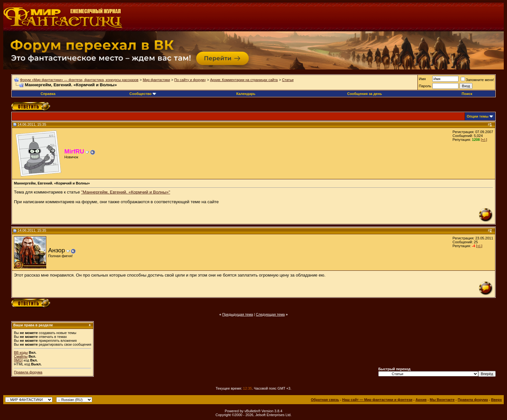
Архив (421, 400)
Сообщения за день (365, 94)
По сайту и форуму (190, 80)
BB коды (21, 352)
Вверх (496, 400)
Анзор (57, 250)
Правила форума (28, 372)
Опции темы (478, 116)
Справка (48, 94)
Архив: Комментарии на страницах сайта (244, 80)
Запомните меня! (477, 80)
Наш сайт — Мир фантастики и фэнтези (377, 400)
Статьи (288, 80)
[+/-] (484, 140)
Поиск (467, 94)
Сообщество (143, 94)
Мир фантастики (156, 80)
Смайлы (21, 356)
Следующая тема (270, 314)
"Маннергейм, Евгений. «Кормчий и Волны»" (126, 192)
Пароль (425, 86)
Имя (422, 79)
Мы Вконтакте (442, 400)
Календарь (246, 94)
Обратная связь (325, 400)
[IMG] (18, 360)
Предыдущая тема (237, 314)
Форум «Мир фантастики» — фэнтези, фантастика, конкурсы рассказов (79, 80)
